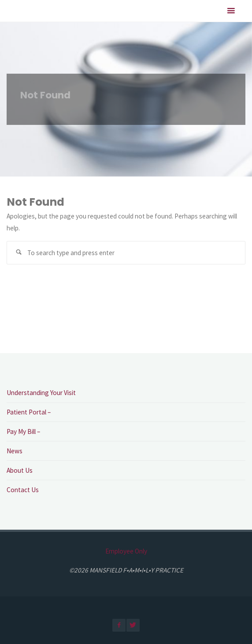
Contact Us (23, 490)
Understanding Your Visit (41, 393)
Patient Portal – (29, 412)
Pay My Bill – (23, 431)
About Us (20, 470)
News (15, 451)
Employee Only (126, 551)
